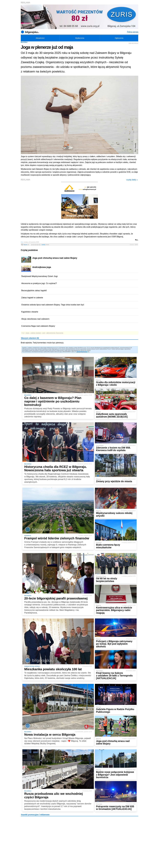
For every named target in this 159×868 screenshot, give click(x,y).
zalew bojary (36, 333)
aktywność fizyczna (55, 333)
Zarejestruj (84, 352)
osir (44, 333)
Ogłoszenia (119, 38)
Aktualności (40, 38)
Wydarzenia (80, 38)
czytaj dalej (132, 180)
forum (26, 245)
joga (28, 333)
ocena (45, 245)
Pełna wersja (133, 32)
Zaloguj (79, 352)
